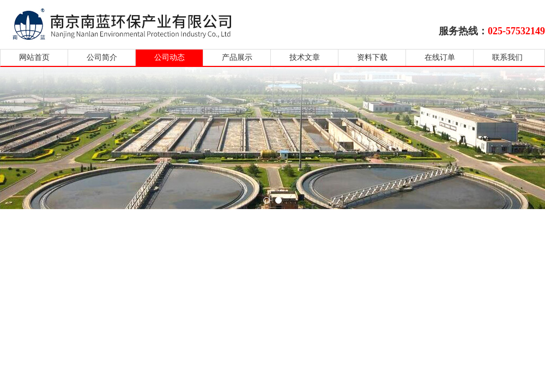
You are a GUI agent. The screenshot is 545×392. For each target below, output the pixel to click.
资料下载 (372, 57)
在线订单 (440, 57)
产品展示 (237, 57)
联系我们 (507, 57)
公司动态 (169, 57)
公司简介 (102, 57)
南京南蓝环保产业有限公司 (132, 23)
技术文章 (305, 57)
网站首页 (34, 57)
